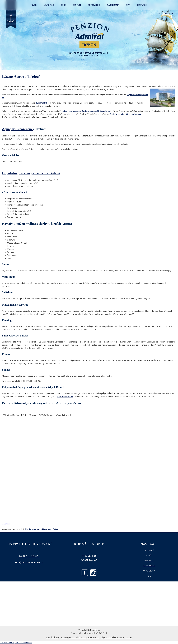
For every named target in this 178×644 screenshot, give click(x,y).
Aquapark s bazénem (17, 129)
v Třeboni (19, 642)
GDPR (48, 637)
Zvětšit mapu (7, 524)
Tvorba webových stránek (82, 633)
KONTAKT (77, 5)
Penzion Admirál (7, 642)
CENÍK (63, 5)
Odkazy (55, 637)
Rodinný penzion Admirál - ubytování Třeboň (80, 637)
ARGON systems (92, 630)
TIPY (128, 5)
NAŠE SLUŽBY (113, 5)
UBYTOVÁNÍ (49, 5)
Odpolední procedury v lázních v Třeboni (31, 173)
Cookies (129, 637)
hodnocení (28, 642)
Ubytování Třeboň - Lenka (112, 637)
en (166, 13)
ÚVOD (34, 5)
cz (160, 13)
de (172, 13)
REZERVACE (142, 5)
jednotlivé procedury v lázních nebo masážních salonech (86, 111)
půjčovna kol (41, 103)
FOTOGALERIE (94, 5)
